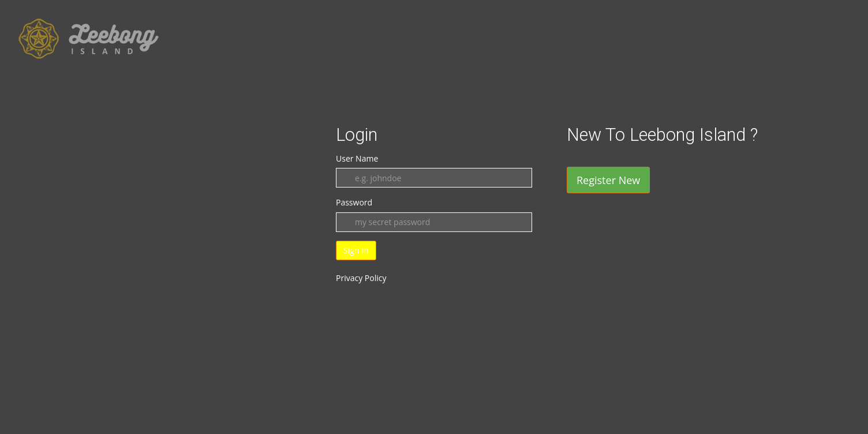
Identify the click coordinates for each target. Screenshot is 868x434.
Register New (608, 180)
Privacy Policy (361, 278)
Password (354, 202)
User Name (357, 158)
